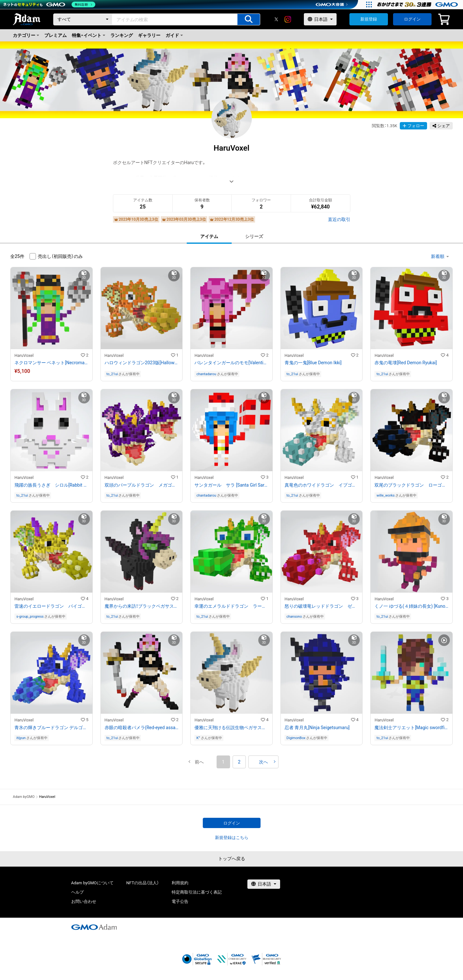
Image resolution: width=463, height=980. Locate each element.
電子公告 (180, 901)
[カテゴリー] (83, 19)
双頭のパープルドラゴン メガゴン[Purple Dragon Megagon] (142, 485)
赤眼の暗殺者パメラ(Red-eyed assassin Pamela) (142, 728)
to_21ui (112, 374)
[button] (199, 762)
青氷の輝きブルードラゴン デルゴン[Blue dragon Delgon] (51, 728)
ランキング (122, 35)
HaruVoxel (24, 355)
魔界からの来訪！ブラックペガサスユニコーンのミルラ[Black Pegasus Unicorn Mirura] (142, 606)
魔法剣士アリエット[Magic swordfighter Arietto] (412, 728)
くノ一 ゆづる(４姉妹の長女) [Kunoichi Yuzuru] (412, 606)
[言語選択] (320, 19)
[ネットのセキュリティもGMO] (49, 4)
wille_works (386, 495)
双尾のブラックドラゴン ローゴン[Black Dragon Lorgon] (412, 485)
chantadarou (206, 374)
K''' (198, 738)
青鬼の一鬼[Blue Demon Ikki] (313, 363)
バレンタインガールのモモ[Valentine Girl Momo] (231, 363)
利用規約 (180, 883)
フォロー (413, 126)
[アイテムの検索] (249, 19)
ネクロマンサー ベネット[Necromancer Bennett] (51, 363)
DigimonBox (296, 738)
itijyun (21, 738)
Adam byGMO (24, 797)
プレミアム (56, 35)
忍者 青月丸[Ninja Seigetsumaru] (317, 728)
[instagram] (288, 19)
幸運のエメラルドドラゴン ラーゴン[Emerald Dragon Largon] (231, 606)
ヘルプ (77, 892)
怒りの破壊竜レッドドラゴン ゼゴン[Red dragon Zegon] (322, 606)
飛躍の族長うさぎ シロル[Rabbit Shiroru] (51, 485)
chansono (294, 617)
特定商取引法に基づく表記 (197, 892)
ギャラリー (149, 35)
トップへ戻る (232, 859)
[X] (276, 19)
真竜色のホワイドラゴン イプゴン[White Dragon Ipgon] (322, 485)
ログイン (412, 19)
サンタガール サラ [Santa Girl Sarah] (231, 485)
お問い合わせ (84, 901)
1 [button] (223, 762)
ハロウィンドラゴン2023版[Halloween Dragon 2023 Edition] (142, 363)
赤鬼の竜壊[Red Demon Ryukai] (406, 363)
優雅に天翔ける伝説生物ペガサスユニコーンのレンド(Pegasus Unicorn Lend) (231, 728)
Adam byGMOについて (92, 883)
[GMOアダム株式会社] (94, 927)
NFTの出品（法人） (143, 883)
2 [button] (239, 762)
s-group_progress (30, 617)
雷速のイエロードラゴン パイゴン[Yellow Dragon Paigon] (51, 606)
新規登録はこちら (232, 838)
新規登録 (369, 19)
